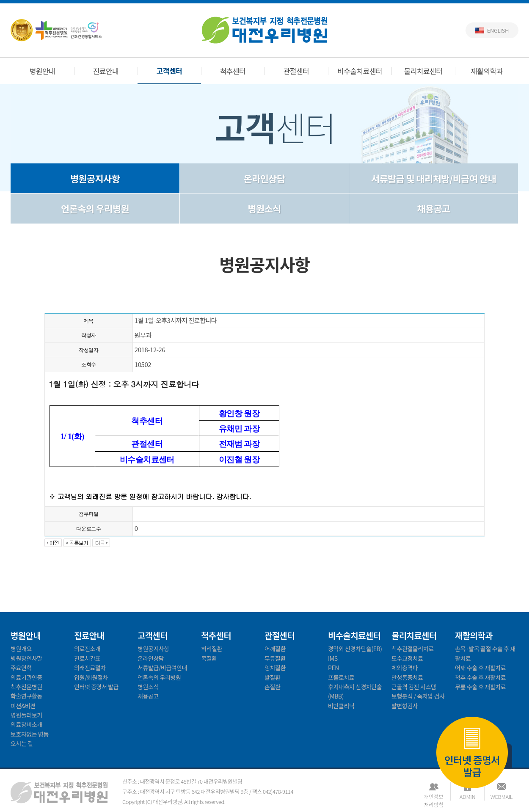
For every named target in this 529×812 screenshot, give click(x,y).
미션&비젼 (23, 706)
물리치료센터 (423, 71)
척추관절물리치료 (413, 649)
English (498, 30)
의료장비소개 (26, 724)
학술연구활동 (26, 696)
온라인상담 (264, 178)
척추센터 (233, 71)
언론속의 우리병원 (95, 208)
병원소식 (264, 208)
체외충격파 (405, 668)
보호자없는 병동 (30, 734)
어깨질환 (275, 649)
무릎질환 (275, 658)
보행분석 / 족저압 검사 (418, 696)
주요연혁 (21, 668)
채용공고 (433, 208)
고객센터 (169, 70)
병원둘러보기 (26, 715)
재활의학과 (487, 71)
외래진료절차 (90, 668)
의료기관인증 (26, 677)
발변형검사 (405, 706)
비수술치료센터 (360, 71)
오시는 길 (22, 743)
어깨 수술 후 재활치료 (480, 668)
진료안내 (106, 71)
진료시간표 (87, 658)
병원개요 (21, 649)
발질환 (272, 677)
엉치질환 (275, 668)
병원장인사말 (26, 658)
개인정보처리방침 (433, 797)
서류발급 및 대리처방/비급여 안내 (434, 178)
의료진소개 (87, 649)
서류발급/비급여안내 (162, 668)
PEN (333, 668)
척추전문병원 (26, 687)
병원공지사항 (95, 178)
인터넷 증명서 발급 (472, 754)
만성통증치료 (407, 677)
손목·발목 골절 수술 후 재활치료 (485, 653)
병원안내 (43, 71)
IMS (333, 658)
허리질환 (212, 649)
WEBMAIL (501, 797)
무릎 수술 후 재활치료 (480, 687)
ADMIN (467, 797)
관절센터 (296, 71)
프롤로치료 (341, 677)
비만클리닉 (341, 706)
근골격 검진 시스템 (414, 687)
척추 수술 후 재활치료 (480, 677)
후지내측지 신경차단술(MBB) (355, 691)
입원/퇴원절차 (91, 677)
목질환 (209, 658)
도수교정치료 (407, 658)
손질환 (272, 687)
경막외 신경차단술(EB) (355, 649)
